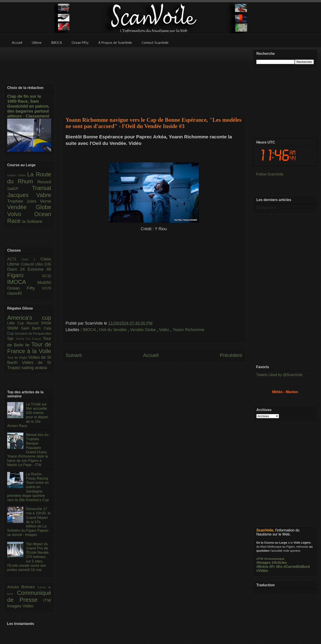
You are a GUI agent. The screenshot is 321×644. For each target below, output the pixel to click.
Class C (31, 259)
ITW (47, 600)
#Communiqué (274, 559)
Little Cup (17, 323)
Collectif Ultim (33, 264)
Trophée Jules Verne (29, 201)
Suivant (74, 355)
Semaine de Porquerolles (33, 334)
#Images (264, 563)
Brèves (29, 587)
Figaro (24, 275)
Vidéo (165, 330)
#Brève (262, 567)
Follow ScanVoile (270, 174)
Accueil (151, 355)
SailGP (20, 189)
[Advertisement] (154, 79)
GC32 (46, 276)
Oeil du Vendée (113, 330)
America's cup (29, 318)
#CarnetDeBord (297, 567)
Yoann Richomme (188, 330)
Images (15, 606)
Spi (11, 338)
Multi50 (44, 282)
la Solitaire (32, 221)
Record (44, 182)
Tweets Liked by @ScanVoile (279, 375)
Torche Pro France (29, 339)
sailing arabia (34, 368)
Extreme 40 (39, 269)
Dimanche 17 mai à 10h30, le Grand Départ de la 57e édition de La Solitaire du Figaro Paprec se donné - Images (29, 522)
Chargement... (268, 208)
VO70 (47, 288)
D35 (48, 264)
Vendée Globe (143, 330)
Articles (14, 587)
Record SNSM (39, 323)
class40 (14, 293)
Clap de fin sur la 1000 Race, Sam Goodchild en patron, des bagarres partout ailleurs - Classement (28, 106)
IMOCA (90, 330)
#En (279, 567)
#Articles (279, 563)
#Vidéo (262, 571)
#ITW (260, 559)
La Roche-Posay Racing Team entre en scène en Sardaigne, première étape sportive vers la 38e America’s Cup (28, 487)
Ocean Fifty (25, 288)
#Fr (272, 567)
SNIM (14, 328)
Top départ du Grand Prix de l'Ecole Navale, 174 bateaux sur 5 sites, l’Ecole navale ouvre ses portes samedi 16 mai (28, 557)
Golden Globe (17, 175)
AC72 (14, 259)
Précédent (231, 355)
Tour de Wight (18, 358)
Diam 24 (17, 269)
